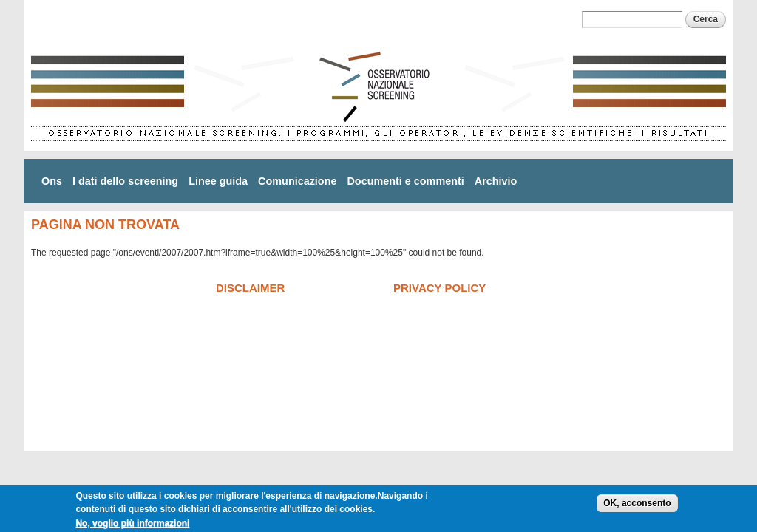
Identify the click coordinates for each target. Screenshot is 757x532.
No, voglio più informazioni (132, 525)
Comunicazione (297, 181)
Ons (52, 181)
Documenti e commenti (405, 181)
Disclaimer (250, 288)
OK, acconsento (637, 505)
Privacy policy (439, 288)
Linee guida (218, 181)
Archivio (496, 181)
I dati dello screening (125, 181)
